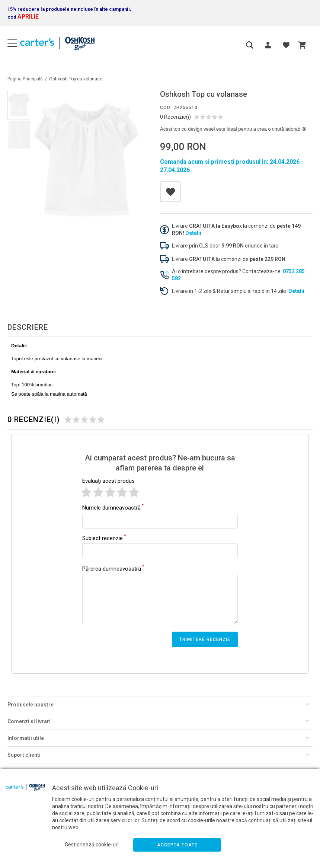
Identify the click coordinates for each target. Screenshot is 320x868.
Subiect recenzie (103, 538)
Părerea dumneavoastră (112, 568)
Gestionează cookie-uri (92, 845)
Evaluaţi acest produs (108, 481)
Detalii (193, 233)
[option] (87, 159)
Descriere (28, 327)
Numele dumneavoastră (111, 507)
